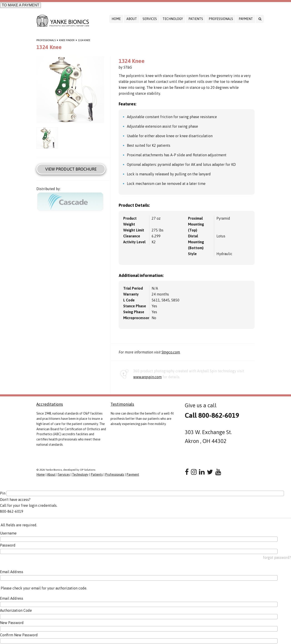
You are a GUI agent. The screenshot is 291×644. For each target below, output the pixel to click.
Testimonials (122, 404)
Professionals (221, 19)
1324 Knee (84, 40)
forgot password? (277, 557)
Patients (196, 19)
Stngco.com (171, 352)
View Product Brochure (71, 169)
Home (116, 19)
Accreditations (50, 404)
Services (150, 19)
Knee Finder (67, 40)
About (132, 19)
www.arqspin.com (147, 377)
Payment (246, 19)
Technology (173, 19)
